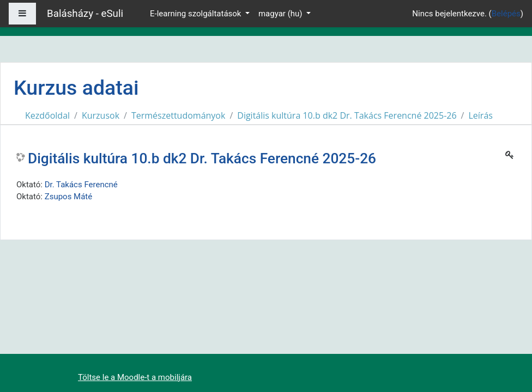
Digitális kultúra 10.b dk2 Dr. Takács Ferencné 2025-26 (347, 115)
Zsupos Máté (69, 197)
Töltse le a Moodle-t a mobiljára (135, 377)
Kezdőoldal (47, 115)
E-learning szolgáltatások (197, 14)
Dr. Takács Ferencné (81, 185)
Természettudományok (178, 115)
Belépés (506, 14)
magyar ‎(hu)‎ (281, 14)
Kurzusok (101, 115)
